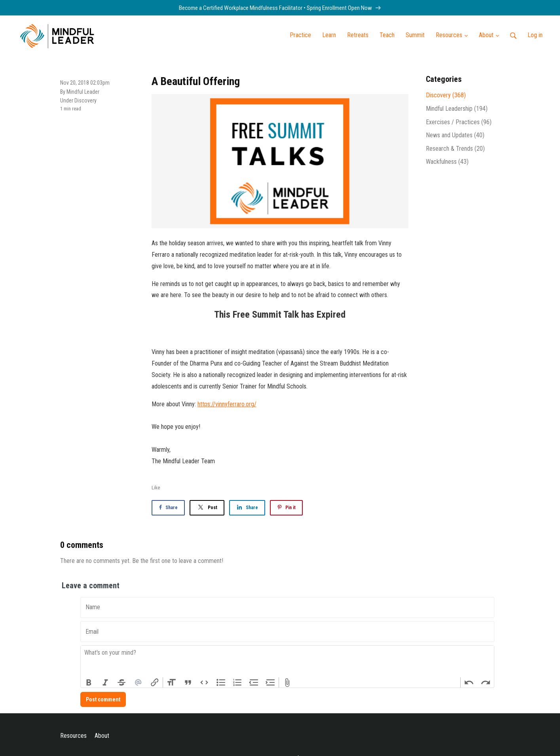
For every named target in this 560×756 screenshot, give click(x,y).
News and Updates (455, 135)
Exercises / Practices (459, 122)
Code (205, 682)
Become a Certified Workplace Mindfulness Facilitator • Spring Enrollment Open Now (280, 8)
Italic (105, 682)
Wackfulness (447, 162)
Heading (171, 682)
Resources (73, 736)
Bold (89, 682)
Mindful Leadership (457, 109)
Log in (535, 35)
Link (155, 682)
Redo (486, 682)
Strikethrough (122, 682)
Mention (138, 682)
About (102, 736)
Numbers (237, 682)
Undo (469, 682)
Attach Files (287, 682)
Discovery (85, 100)
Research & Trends (455, 149)
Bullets (221, 682)
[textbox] (287, 661)
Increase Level (270, 682)
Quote (188, 682)
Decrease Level (254, 682)
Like (156, 488)
